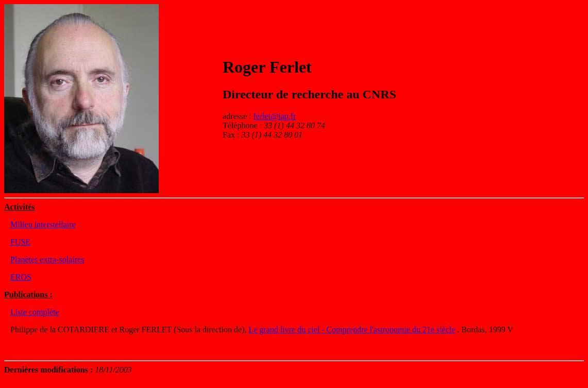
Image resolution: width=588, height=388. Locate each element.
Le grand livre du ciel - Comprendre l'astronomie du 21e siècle (352, 330)
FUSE (20, 242)
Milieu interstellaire (43, 224)
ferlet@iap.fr (275, 116)
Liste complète (35, 312)
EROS (21, 277)
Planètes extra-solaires (47, 259)
